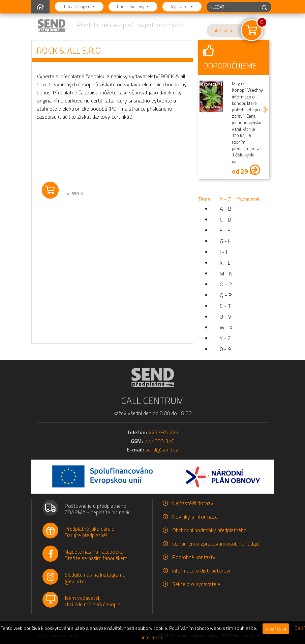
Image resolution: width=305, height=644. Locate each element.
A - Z (225, 199)
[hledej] (265, 7)
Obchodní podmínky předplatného (209, 530)
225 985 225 (163, 432)
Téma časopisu (77, 6)
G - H (226, 241)
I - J (223, 252)
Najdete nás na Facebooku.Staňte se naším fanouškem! (97, 555)
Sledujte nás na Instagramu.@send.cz (96, 578)
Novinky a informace (195, 517)
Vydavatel (180, 6)
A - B (226, 209)
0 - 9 (225, 349)
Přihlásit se (222, 31)
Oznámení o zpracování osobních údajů (216, 544)
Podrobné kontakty (194, 557)
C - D (225, 219)
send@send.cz (162, 449)
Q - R (226, 295)
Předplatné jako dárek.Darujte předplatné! (89, 532)
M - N (226, 273)
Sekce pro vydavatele (196, 584)
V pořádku (276, 629)
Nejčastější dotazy (193, 503)
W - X (226, 327)
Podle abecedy (131, 6)
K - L (225, 263)
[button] (202, 110)
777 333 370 (159, 441)
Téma (204, 199)
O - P (226, 284)
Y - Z (225, 338)
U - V (225, 317)
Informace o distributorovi (201, 570)
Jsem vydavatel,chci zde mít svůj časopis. (93, 601)
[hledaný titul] (232, 7)
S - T (225, 306)
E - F (225, 230)
